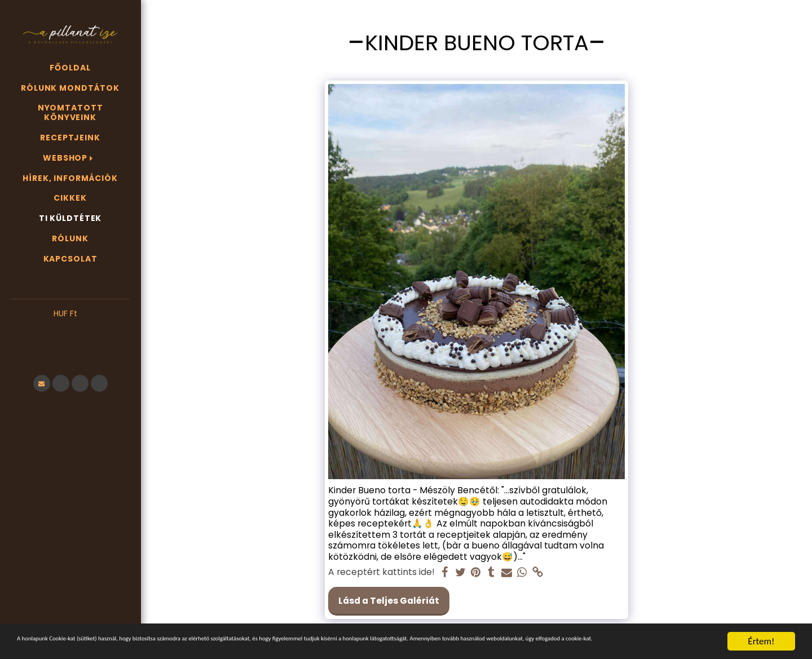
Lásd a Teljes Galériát (389, 601)
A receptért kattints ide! (381, 572)
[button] (70, 331)
